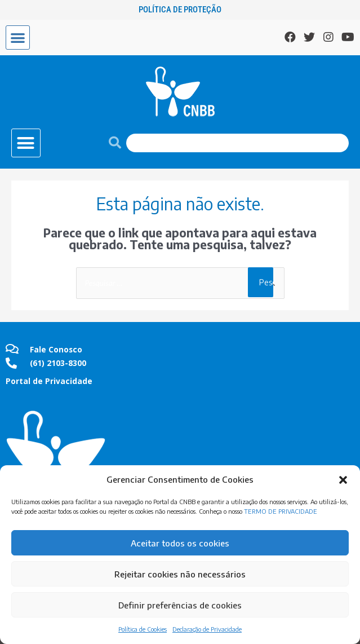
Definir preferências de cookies (180, 605)
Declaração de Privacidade (207, 629)
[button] (343, 480)
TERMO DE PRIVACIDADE (281, 511)
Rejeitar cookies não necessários (180, 574)
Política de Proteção (180, 10)
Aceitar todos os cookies (180, 543)
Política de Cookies (143, 629)
